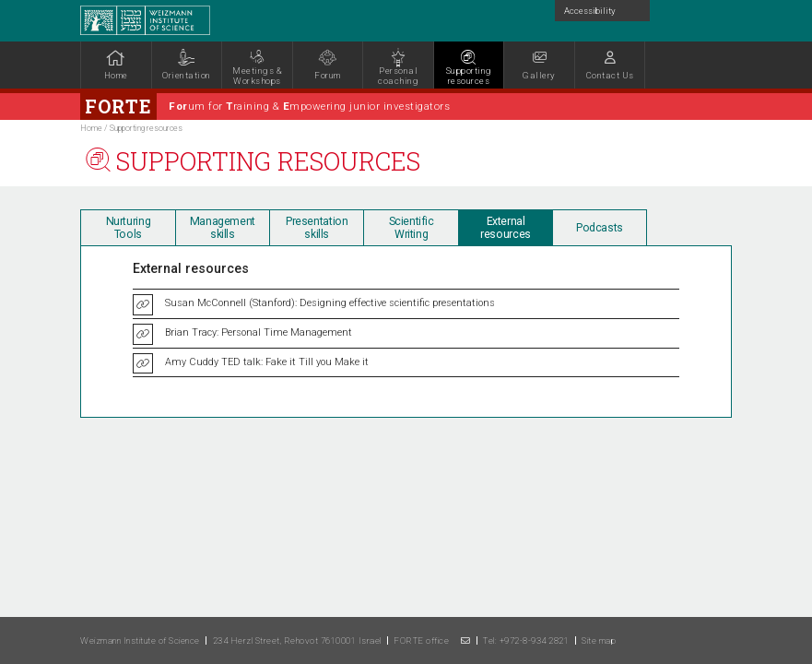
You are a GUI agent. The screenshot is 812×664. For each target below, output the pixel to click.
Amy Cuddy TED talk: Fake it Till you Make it (267, 362)
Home (91, 128)
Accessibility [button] (590, 11)
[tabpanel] (363, 67)
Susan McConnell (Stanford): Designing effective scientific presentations (330, 303)
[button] (610, 65)
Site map (599, 641)
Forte (118, 106)
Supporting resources (146, 128)
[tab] (127, 227)
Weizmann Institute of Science (140, 641)
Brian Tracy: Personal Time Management (259, 332)
